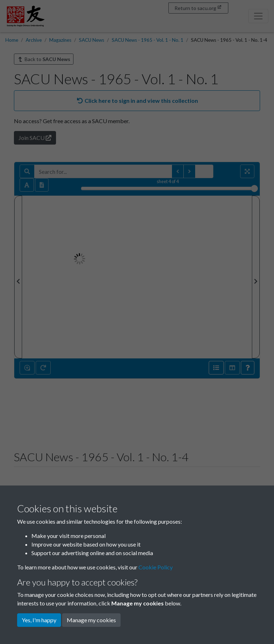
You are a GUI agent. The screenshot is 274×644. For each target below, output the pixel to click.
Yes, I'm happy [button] (39, 620)
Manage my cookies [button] (91, 620)
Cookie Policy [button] (156, 567)
